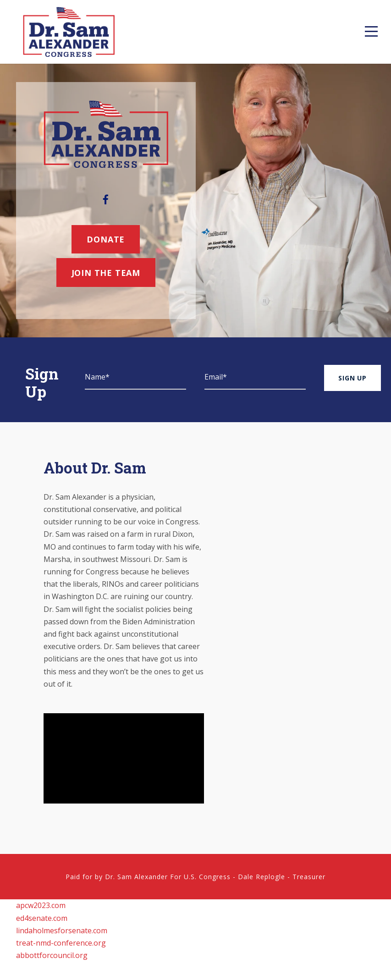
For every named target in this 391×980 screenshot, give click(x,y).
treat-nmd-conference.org (61, 943)
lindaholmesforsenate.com (62, 930)
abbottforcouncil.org (52, 955)
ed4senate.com (42, 918)
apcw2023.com (41, 905)
